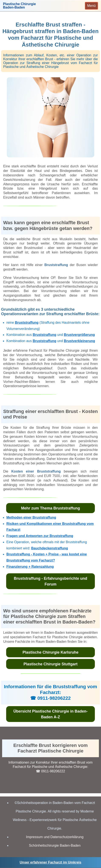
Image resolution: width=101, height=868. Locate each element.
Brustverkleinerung (79, 341)
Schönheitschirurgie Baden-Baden (55, 845)
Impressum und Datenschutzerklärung (55, 837)
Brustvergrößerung (79, 335)
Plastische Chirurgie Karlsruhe (50, 652)
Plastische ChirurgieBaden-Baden (19, 6)
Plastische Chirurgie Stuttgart (50, 664)
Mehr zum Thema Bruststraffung (50, 508)
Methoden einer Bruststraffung (31, 517)
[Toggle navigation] (91, 6)
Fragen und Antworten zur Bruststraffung (40, 536)
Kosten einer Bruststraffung (36, 471)
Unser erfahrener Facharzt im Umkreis (51, 862)
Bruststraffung (56, 265)
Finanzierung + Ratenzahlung (30, 567)
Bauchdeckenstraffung (49, 548)
